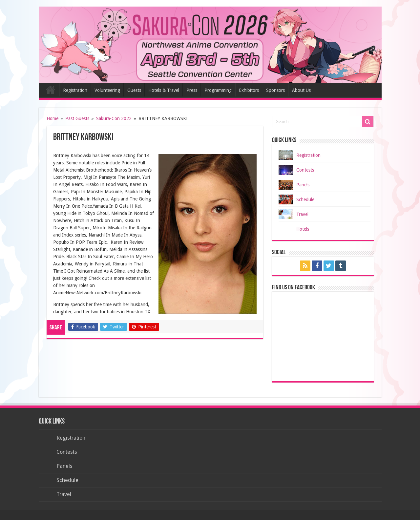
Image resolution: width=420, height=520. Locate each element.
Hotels (303, 229)
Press (192, 90)
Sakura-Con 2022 (114, 118)
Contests (305, 170)
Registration (75, 90)
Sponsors (275, 90)
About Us (301, 90)
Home (51, 90)
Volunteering (107, 90)
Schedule (305, 199)
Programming (218, 90)
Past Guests (77, 118)
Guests (134, 90)
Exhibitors (249, 90)
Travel (302, 214)
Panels (303, 185)
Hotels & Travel (164, 90)
